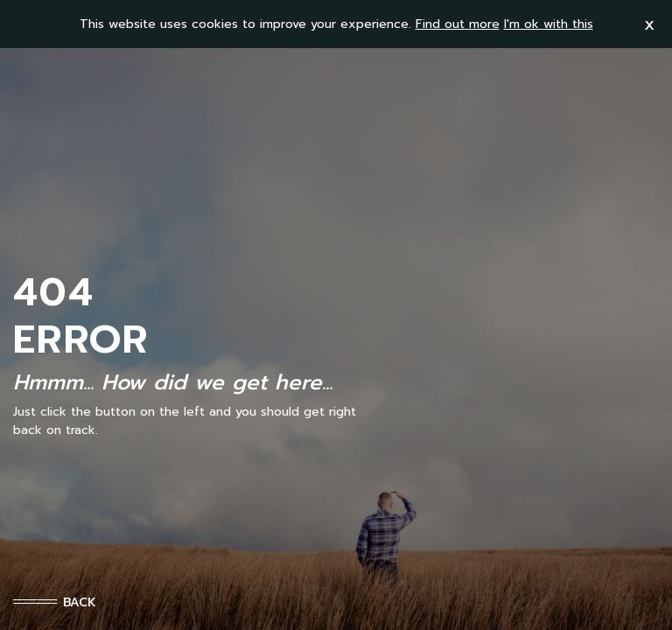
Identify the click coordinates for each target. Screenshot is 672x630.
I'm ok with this (549, 24)
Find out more (458, 24)
